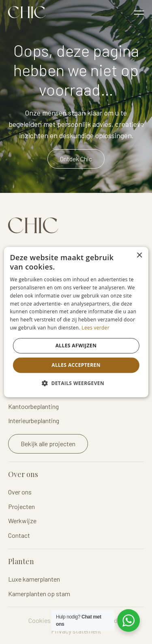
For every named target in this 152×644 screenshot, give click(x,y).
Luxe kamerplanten (34, 579)
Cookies (40, 620)
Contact (19, 535)
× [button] (139, 256)
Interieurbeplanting (34, 420)
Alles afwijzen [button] (76, 346)
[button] (76, 383)
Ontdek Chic (76, 159)
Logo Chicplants (27, 12)
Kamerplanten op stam (39, 594)
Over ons (20, 492)
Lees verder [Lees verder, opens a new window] (95, 328)
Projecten (21, 506)
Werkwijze (22, 521)
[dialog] (76, 322)
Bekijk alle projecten (48, 444)
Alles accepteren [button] (76, 365)
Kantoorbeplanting (33, 406)
